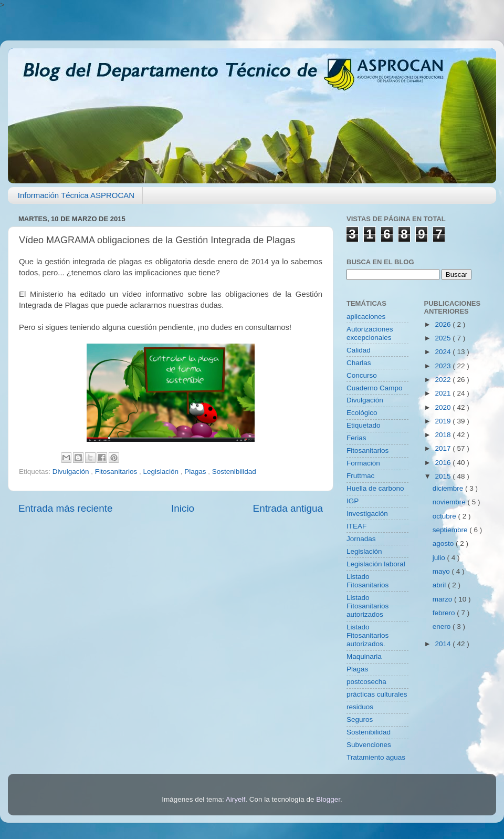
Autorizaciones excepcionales (370, 333)
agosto (444, 543)
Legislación (161, 472)
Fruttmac (360, 476)
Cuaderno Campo (375, 388)
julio (440, 558)
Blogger (328, 799)
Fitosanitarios (117, 472)
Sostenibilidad (234, 472)
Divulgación (72, 472)
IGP (353, 501)
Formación (363, 463)
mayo (442, 571)
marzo (443, 599)
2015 (444, 476)
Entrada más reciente (66, 508)
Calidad (359, 350)
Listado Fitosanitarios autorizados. (367, 635)
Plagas (196, 472)
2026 (444, 324)
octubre (445, 516)
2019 (444, 421)
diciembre (449, 488)
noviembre (450, 502)
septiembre (451, 530)
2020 (444, 407)
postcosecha (366, 682)
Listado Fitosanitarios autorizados (367, 606)
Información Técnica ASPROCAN (76, 195)
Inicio (183, 508)
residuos (360, 707)
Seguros (360, 719)
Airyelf (236, 799)
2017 (444, 448)
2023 (444, 366)
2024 (444, 352)
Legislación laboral (376, 564)
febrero (445, 613)
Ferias (356, 438)
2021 (444, 393)
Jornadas (361, 539)
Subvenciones (369, 745)
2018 (444, 435)
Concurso (362, 375)
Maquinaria (364, 656)
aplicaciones (366, 317)
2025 (444, 338)
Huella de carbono (375, 488)
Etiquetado (364, 425)
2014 (444, 644)
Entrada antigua (288, 508)
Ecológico (362, 413)
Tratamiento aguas (376, 757)
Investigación (367, 514)
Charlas (359, 363)
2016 (444, 463)
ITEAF (356, 526)
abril (440, 585)
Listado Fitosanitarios (367, 581)
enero (443, 626)
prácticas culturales (377, 694)
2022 (444, 380)
